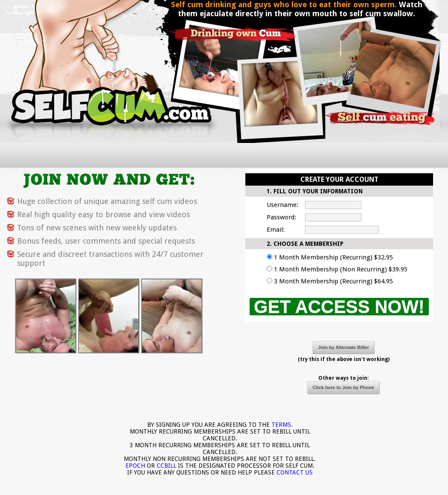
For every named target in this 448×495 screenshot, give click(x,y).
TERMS (281, 425)
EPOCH (135, 466)
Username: (282, 205)
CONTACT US (295, 472)
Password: (281, 217)
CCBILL (166, 466)
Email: (276, 230)
